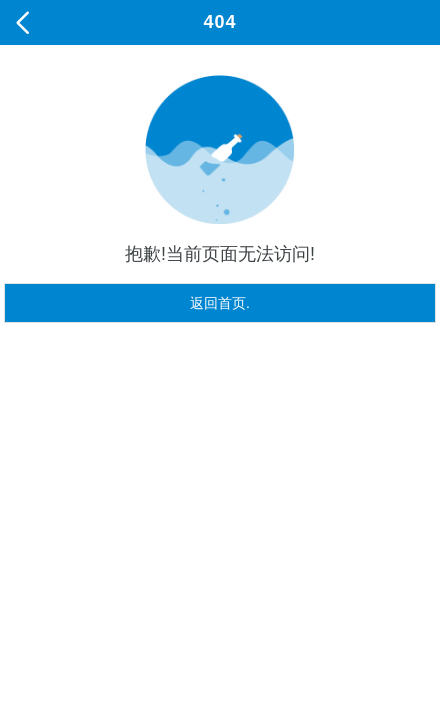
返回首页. (220, 303)
